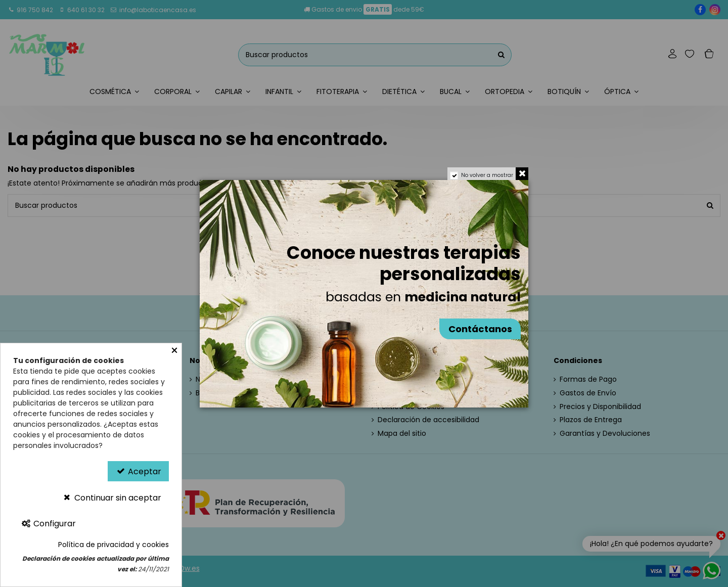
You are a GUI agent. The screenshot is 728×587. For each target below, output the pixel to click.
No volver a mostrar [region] (487, 175)
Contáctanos (480, 329)
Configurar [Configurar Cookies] (48, 524)
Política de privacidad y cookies (113, 545)
